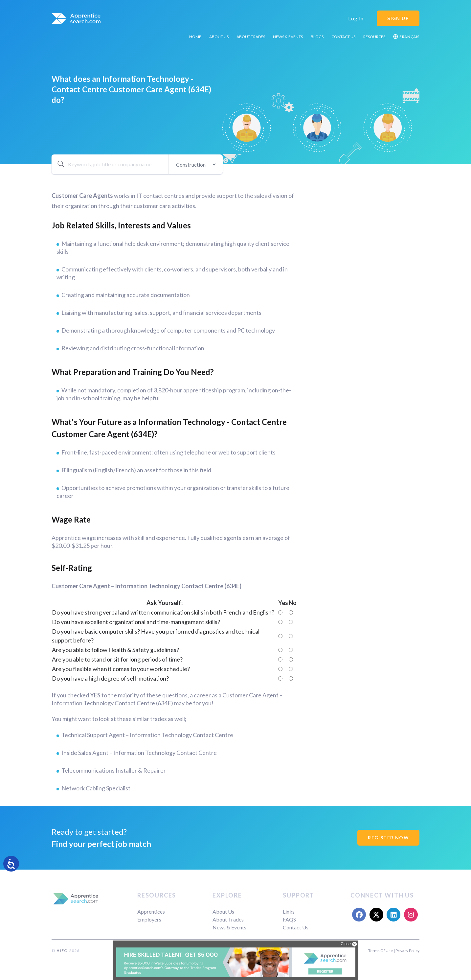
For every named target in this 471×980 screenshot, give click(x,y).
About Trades (251, 37)
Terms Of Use (381, 951)
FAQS (289, 919)
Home (195, 37)
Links (289, 911)
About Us (219, 37)
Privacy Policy (407, 951)
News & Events (288, 37)
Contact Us (343, 37)
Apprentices (151, 911)
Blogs (317, 37)
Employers (149, 919)
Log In (356, 18)
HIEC (62, 951)
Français (406, 37)
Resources (374, 37)
